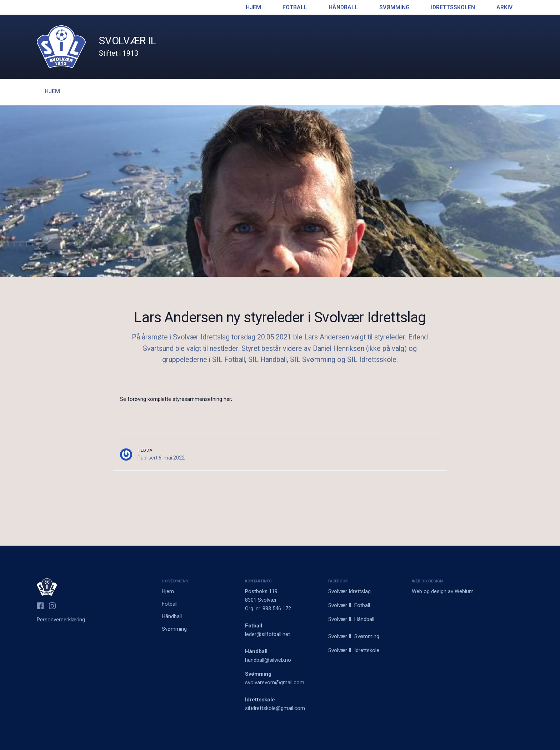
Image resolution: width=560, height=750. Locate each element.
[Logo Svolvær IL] (61, 46)
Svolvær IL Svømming (354, 636)
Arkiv (504, 7)
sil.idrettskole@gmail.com (275, 708)
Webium (464, 591)
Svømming (394, 7)
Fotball (295, 7)
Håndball (343, 7)
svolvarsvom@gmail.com (275, 682)
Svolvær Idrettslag (349, 591)
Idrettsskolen (453, 7)
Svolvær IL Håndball (351, 619)
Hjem (253, 7)
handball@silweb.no (268, 660)
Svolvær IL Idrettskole (354, 650)
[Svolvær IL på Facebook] (40, 606)
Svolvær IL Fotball (349, 605)
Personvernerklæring (61, 620)
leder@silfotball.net (267, 634)
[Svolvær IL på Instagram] (52, 606)
